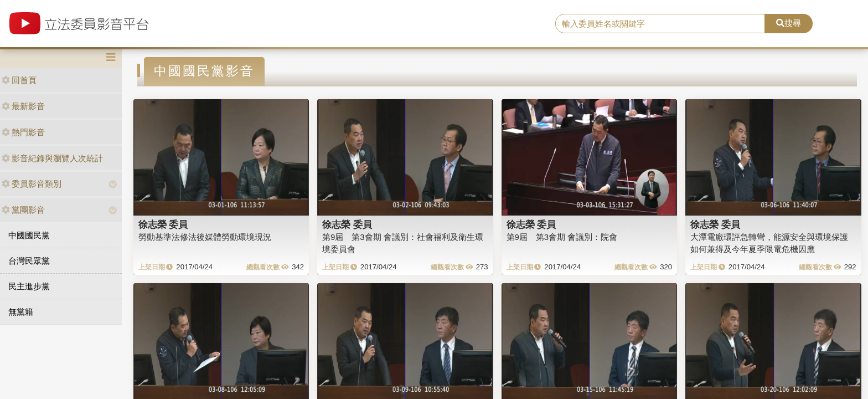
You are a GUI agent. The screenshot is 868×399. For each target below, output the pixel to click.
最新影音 (23, 106)
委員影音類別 (32, 184)
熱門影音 (23, 132)
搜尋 (789, 23)
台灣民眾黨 (29, 261)
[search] (660, 24)
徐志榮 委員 (163, 224)
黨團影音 (23, 210)
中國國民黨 (29, 235)
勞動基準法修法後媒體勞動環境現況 (205, 237)
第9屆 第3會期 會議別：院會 (562, 237)
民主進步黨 (29, 286)
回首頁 (19, 80)
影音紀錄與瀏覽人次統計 (52, 158)
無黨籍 (21, 312)
